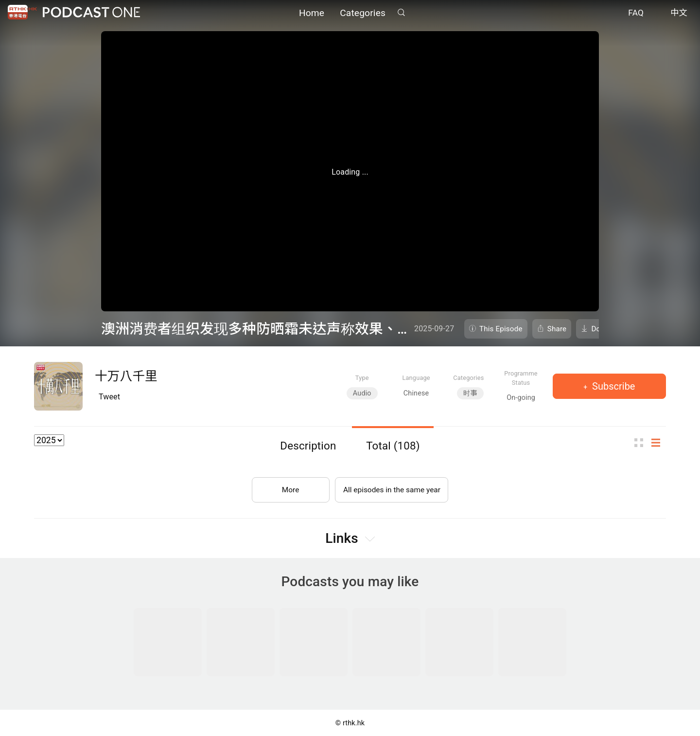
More (289, 488)
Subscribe (612, 386)
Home (312, 13)
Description (308, 446)
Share (557, 329)
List (659, 443)
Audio (362, 393)
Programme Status (521, 378)
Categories (363, 13)
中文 (679, 14)
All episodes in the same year (392, 488)
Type (362, 378)
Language (416, 378)
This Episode (501, 329)
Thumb (642, 443)
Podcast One (91, 13)
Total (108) (393, 446)
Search (401, 13)
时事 (470, 393)
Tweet (109, 397)
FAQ (636, 14)
